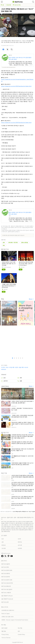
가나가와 (4, 548)
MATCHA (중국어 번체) (7, 570)
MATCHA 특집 (17, 5)
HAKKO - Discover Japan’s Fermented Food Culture (15, 620)
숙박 (20, 378)
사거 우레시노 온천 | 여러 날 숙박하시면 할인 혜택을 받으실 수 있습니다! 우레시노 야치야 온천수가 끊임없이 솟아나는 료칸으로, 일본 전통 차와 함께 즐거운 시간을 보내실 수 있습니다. (23, 485)
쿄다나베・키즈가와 (13, 242)
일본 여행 (21, 367)
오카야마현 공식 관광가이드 (8, 610)
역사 (4, 245)
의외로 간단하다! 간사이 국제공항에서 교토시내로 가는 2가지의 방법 (9, 264)
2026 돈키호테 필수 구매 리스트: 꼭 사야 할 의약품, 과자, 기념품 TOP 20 (23, 450)
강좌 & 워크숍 (25, 242)
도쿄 (7, 367)
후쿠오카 (4, 369)
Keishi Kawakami (7, 267)
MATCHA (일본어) (6, 564)
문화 (20, 381)
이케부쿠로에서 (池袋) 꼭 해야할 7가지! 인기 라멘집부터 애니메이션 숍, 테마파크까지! (22, 464)
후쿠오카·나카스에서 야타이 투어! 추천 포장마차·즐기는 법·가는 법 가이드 (23, 504)
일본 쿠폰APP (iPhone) (7, 596)
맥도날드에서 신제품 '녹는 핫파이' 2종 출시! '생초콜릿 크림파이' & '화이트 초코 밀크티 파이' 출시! (22, 424)
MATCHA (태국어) (6, 574)
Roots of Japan (6, 613)
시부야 (3, 367)
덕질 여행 (12, 367)
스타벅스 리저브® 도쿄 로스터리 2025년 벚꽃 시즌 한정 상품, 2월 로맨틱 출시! (22, 402)
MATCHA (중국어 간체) (7, 580)
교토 (2, 5)
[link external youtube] (12, 556)
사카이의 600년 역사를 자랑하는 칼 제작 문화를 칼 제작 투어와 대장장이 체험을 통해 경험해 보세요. (23, 477)
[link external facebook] (3, 556)
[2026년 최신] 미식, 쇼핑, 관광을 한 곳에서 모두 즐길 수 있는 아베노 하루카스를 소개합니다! (22, 497)
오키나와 (20, 545)
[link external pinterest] (9, 556)
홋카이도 (20, 542)
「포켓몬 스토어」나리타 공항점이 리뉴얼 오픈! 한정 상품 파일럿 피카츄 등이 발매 (22, 416)
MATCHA (23, 267)
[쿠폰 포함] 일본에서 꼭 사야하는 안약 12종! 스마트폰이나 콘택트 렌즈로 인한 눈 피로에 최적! (22, 443)
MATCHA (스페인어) (6, 593)
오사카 (27, 367)
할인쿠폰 (8, 5)
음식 (3, 378)
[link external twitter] (6, 556)
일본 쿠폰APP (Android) (7, 599)
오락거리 (4, 381)
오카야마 (20, 548)
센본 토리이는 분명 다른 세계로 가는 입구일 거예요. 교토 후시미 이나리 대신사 (26, 264)
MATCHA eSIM (5, 602)
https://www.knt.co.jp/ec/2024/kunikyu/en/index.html (16, 86)
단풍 (17, 367)
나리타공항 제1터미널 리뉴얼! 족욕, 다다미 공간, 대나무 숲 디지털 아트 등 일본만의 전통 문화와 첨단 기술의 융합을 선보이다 (23, 436)
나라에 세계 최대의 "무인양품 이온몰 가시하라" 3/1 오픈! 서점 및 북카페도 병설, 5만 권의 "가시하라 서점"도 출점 (17, 396)
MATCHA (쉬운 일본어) (7, 589)
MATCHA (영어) (5, 567)
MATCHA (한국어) (6, 577)
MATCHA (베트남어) (6, 586)
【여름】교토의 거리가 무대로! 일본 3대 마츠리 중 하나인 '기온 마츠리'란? (9, 286)
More (31, 299)
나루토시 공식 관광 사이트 (8, 617)
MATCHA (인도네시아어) (7, 583)
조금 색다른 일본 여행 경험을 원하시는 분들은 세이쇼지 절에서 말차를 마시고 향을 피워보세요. (23, 490)
